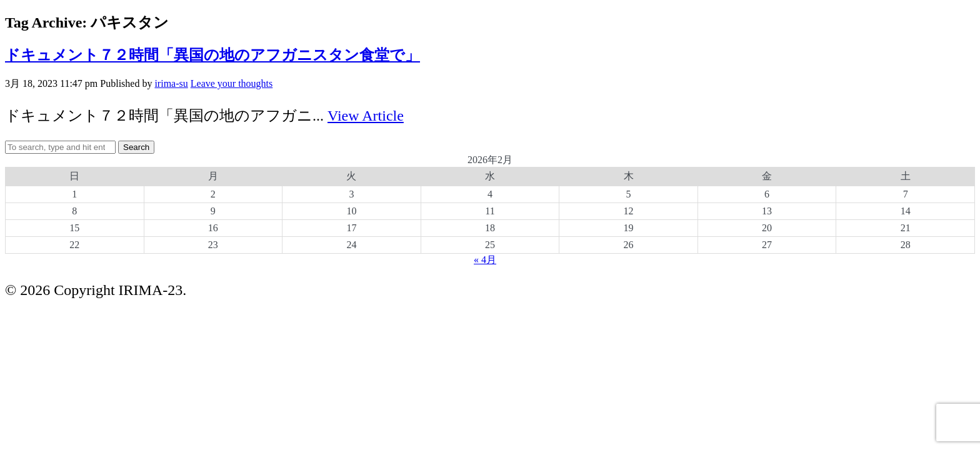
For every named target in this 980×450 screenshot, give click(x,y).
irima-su (171, 83)
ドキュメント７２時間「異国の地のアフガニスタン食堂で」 (212, 55)
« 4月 (485, 260)
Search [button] (136, 147)
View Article (366, 116)
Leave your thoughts (232, 83)
